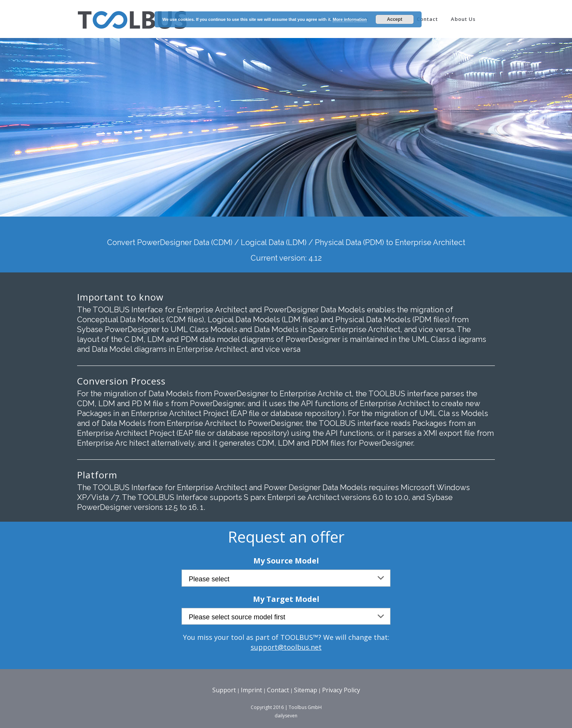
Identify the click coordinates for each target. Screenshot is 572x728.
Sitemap (306, 690)
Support (224, 690)
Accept (395, 19)
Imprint (251, 690)
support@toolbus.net (286, 647)
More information (350, 19)
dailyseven (286, 716)
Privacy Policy (341, 690)
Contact (278, 690)
